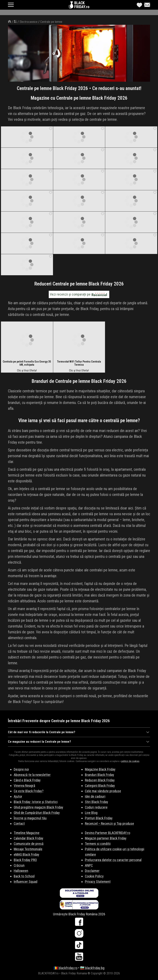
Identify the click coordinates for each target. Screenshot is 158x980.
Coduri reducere (96, 807)
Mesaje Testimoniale (28, 849)
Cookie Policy (94, 876)
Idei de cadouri (95, 796)
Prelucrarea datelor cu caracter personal (113, 860)
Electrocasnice (29, 22)
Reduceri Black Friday (100, 780)
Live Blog (91, 813)
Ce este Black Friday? (29, 791)
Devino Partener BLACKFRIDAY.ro (108, 833)
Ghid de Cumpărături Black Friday (37, 813)
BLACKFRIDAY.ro (82, 5)
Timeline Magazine (27, 833)
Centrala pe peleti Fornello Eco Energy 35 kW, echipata (27, 363)
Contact (19, 824)
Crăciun (19, 865)
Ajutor (18, 796)
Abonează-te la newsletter (32, 775)
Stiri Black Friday (97, 802)
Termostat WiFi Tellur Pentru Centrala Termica (79, 363)
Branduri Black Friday (99, 775)
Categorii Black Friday (100, 786)
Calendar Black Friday (29, 838)
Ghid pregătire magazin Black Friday (38, 807)
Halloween (21, 871)
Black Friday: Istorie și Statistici (36, 802)
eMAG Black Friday (26, 854)
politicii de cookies (130, 761)
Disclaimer (92, 871)
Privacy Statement (98, 882)
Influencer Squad (26, 882)
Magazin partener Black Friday (106, 838)
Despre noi (21, 769)
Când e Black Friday (27, 780)
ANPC (89, 865)
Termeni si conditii (98, 844)
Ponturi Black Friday (99, 818)
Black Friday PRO (25, 860)
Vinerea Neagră (24, 786)
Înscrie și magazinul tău (30, 818)
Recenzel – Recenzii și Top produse (109, 824)
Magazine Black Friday (100, 769)
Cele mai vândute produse (103, 791)
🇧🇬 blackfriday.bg (92, 968)
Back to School (24, 876)
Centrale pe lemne (51, 22)
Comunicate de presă (29, 844)
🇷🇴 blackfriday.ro (65, 968)
